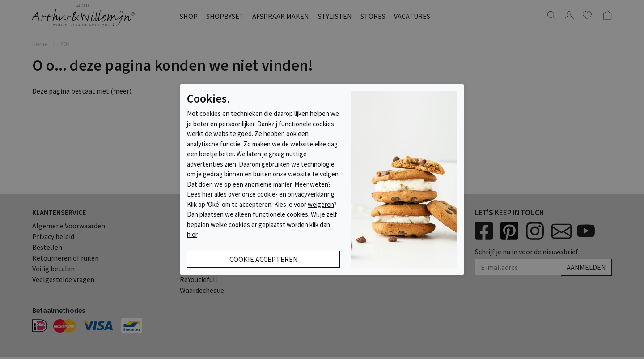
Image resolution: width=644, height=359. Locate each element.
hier (208, 194)
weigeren (321, 204)
